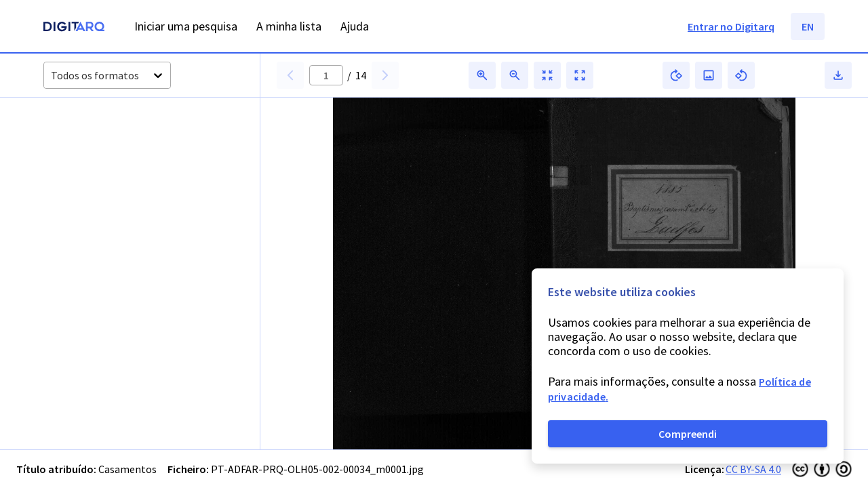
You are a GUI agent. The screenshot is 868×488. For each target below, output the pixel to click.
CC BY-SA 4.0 (753, 469)
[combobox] (52, 76)
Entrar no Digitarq (731, 26)
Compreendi (688, 434)
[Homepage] (74, 28)
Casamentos (127, 469)
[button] (87, 157)
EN (808, 26)
